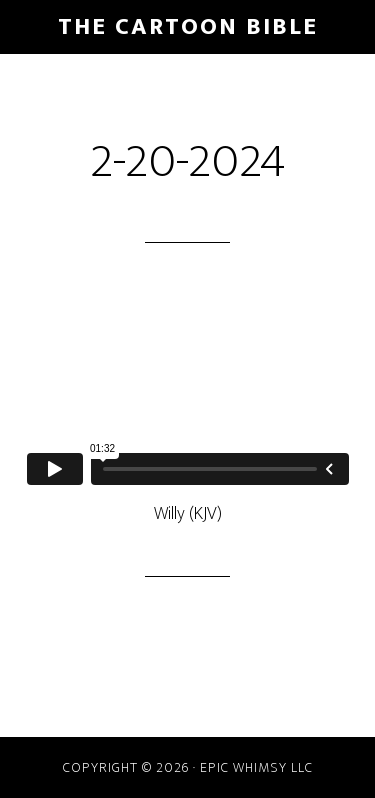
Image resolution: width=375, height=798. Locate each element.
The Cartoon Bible (188, 27)
